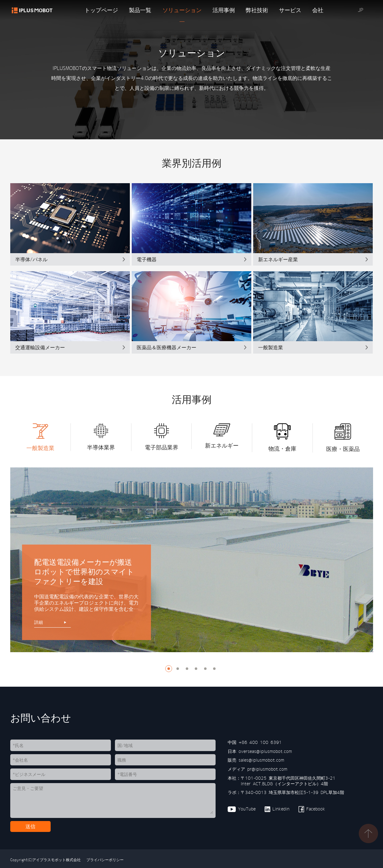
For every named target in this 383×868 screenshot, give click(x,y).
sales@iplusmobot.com (261, 760)
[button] (15, 438)
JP (360, 10)
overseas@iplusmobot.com (265, 751)
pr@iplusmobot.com (267, 769)
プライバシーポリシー (104, 860)
